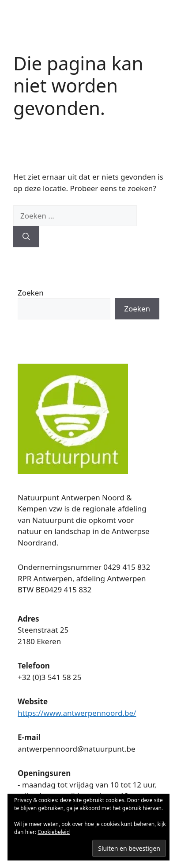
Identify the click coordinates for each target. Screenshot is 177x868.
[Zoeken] (26, 237)
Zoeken (31, 293)
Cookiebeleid (54, 832)
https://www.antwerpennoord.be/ (77, 713)
